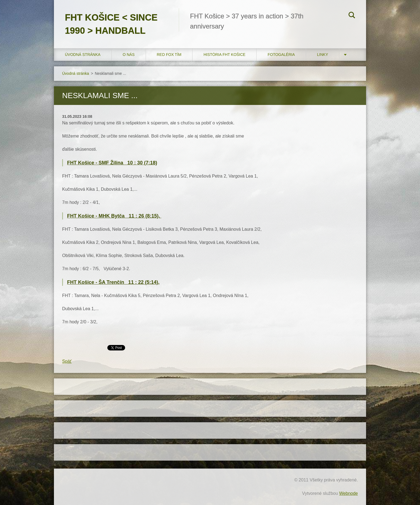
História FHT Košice (224, 55)
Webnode (349, 493)
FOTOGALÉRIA (281, 55)
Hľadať (352, 16)
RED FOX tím (169, 55)
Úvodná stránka (83, 55)
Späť (67, 361)
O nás (129, 55)
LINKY (323, 55)
